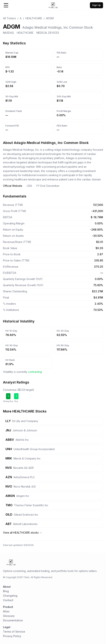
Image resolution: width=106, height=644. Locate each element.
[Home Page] (53, 5)
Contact (8, 600)
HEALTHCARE (34, 18)
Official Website (13, 186)
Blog (6, 591)
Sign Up (96, 5)
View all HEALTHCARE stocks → (23, 533)
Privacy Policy (12, 636)
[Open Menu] (6, 5)
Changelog (10, 596)
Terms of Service (14, 632)
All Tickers (9, 18)
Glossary (9, 616)
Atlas (6, 611)
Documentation (13, 620)
